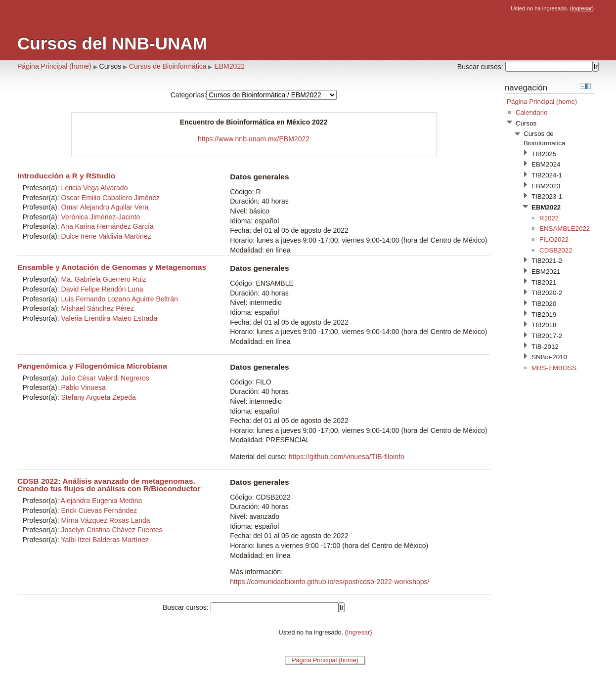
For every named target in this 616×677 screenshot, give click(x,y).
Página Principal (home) (54, 66)
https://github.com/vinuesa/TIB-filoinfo (347, 457)
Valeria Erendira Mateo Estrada (110, 318)
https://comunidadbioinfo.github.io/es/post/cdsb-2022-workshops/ (330, 582)
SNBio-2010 (549, 357)
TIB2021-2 (547, 261)
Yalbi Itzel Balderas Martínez (105, 540)
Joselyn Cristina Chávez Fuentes (112, 530)
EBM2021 (546, 272)
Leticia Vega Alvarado (95, 188)
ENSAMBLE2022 (565, 229)
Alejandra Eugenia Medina (102, 501)
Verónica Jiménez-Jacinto (101, 217)
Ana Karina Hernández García (107, 226)
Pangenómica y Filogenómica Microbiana (92, 366)
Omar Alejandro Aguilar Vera (105, 207)
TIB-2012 (545, 347)
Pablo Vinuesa (84, 387)
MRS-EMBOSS (554, 368)
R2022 (549, 218)
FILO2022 (554, 239)
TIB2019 (544, 315)
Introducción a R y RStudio (66, 176)
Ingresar (582, 8)
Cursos (110, 66)
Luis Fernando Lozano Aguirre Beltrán (120, 299)
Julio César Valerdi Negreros (105, 378)
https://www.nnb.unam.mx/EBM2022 (254, 139)
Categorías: (189, 95)
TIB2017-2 (547, 336)
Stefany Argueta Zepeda (99, 397)
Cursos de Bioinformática (168, 66)
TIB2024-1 (547, 175)
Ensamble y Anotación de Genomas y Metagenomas (112, 267)
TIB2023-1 (547, 196)
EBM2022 (229, 66)
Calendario (531, 112)
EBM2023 (546, 186)
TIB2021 (544, 282)
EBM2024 (546, 164)
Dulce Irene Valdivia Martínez (106, 236)
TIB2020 (544, 304)
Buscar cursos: (481, 67)
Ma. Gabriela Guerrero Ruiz (104, 279)
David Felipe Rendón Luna (102, 289)
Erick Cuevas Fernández (99, 510)
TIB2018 (544, 325)
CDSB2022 (556, 250)
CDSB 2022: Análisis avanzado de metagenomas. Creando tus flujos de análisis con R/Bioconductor (109, 485)
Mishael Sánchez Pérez (98, 308)
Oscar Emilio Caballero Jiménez (111, 198)
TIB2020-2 (547, 293)
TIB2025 (544, 154)
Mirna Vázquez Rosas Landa (106, 520)
